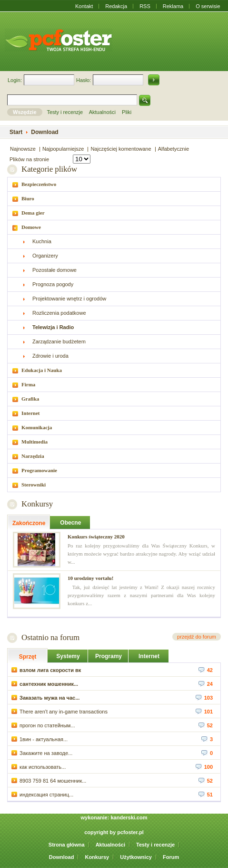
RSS (145, 6)
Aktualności (110, 845)
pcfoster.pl (130, 832)
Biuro (28, 198)
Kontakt (84, 6)
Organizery (45, 256)
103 (204, 697)
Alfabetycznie (173, 149)
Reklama (173, 6)
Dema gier (33, 213)
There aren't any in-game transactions (59, 711)
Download (62, 857)
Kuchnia (42, 241)
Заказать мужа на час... (45, 697)
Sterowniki (34, 485)
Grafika (30, 399)
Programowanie (39, 470)
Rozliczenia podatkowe (59, 313)
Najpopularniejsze (63, 149)
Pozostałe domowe (55, 270)
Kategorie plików (49, 169)
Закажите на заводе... (42, 753)
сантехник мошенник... (45, 683)
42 (206, 670)
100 (204, 766)
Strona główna (67, 845)
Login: (15, 80)
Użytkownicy (136, 857)
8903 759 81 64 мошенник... (49, 780)
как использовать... (39, 766)
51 (206, 794)
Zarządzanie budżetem (59, 341)
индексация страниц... (42, 794)
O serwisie (208, 6)
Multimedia (35, 442)
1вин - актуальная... (40, 739)
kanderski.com (129, 817)
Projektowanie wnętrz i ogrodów (69, 299)
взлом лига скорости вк (46, 670)
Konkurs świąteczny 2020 (96, 537)
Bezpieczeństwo (39, 184)
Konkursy (37, 504)
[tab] (114, 184)
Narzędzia (33, 456)
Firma (28, 384)
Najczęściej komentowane (121, 149)
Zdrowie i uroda (50, 356)
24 (206, 683)
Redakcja (116, 6)
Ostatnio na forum (50, 637)
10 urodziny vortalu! (90, 578)
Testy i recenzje (155, 845)
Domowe (31, 227)
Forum (171, 857)
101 (204, 711)
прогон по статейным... (43, 725)
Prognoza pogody (53, 284)
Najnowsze (23, 149)
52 (206, 725)
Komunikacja (37, 427)
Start (16, 132)
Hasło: (84, 80)
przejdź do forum (197, 637)
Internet (31, 413)
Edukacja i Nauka (42, 370)
